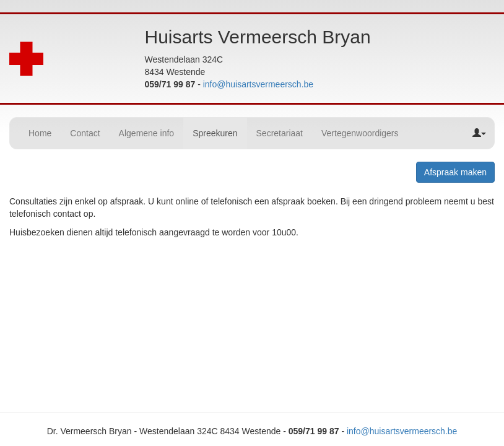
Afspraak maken (455, 172)
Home (40, 133)
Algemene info (147, 133)
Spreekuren (215, 133)
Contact (85, 133)
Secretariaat (280, 133)
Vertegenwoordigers (360, 133)
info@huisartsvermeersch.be (258, 84)
